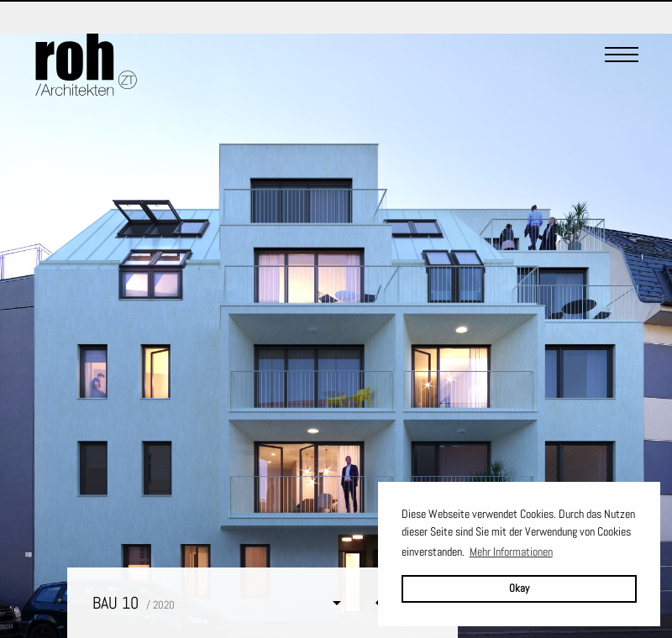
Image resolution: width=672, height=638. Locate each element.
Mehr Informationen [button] (511, 552)
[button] (220, 603)
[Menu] (622, 65)
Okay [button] (519, 588)
